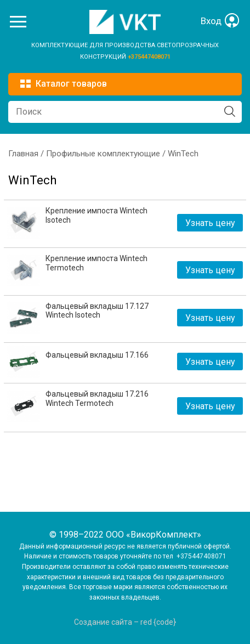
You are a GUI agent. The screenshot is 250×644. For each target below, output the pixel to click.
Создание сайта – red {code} (125, 622)
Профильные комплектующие (103, 154)
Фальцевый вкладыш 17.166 (97, 355)
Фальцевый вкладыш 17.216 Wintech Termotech (97, 399)
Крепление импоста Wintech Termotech (96, 263)
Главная (23, 154)
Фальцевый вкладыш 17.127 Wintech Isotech (97, 311)
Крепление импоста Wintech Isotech (96, 215)
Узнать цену (210, 223)
